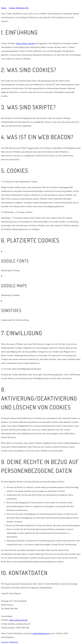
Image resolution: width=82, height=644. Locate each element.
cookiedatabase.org (41, 633)
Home (4, 8)
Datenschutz (14, 642)
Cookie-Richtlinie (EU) (19, 8)
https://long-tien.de (25, 43)
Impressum (5, 642)
